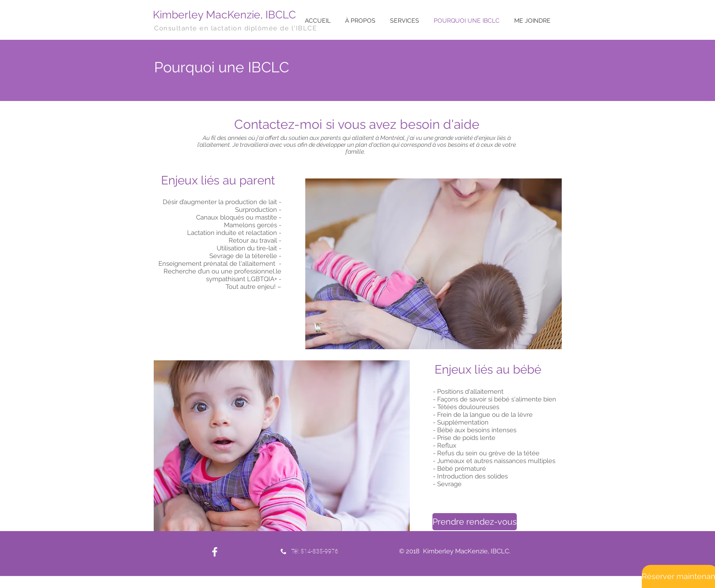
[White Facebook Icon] (215, 552)
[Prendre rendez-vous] (475, 522)
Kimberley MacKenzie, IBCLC (224, 15)
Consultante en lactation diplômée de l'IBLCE (235, 28)
